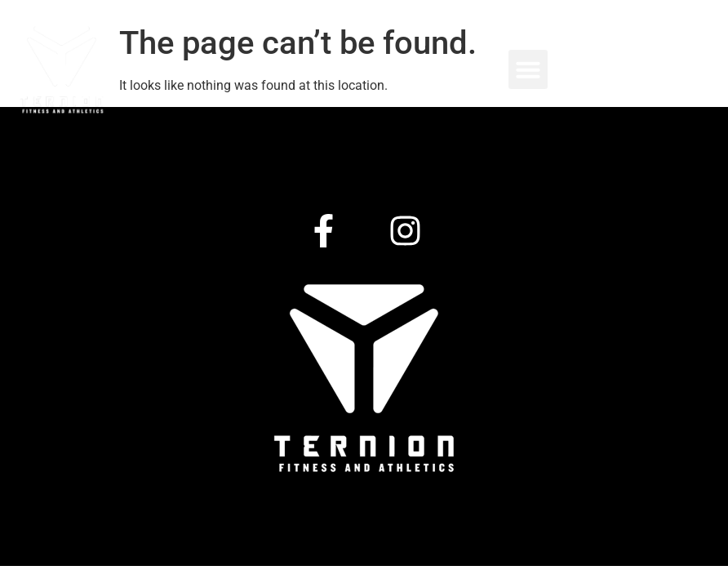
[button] (528, 69)
